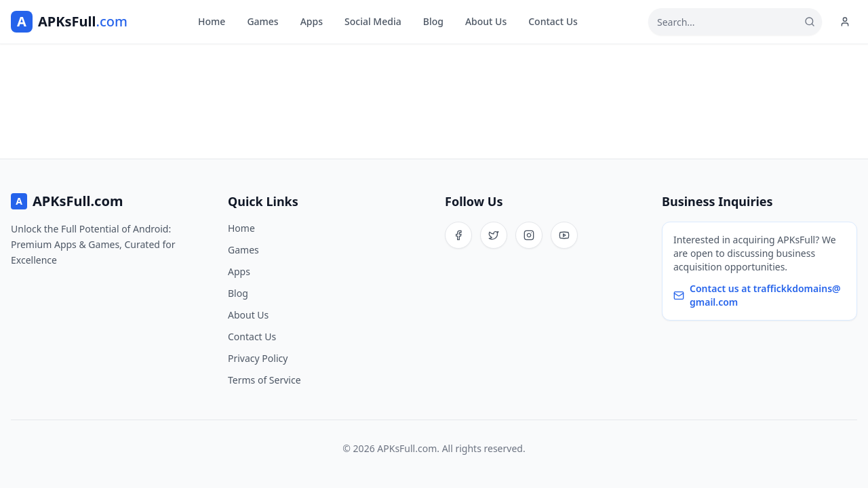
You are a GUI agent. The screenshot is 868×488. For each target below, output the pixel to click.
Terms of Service (264, 380)
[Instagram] (529, 235)
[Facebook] (458, 235)
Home (212, 21)
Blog (433, 21)
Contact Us (553, 21)
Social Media (373, 21)
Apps (312, 21)
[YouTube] (564, 235)
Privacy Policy (258, 358)
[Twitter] (494, 235)
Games (262, 21)
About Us (486, 21)
